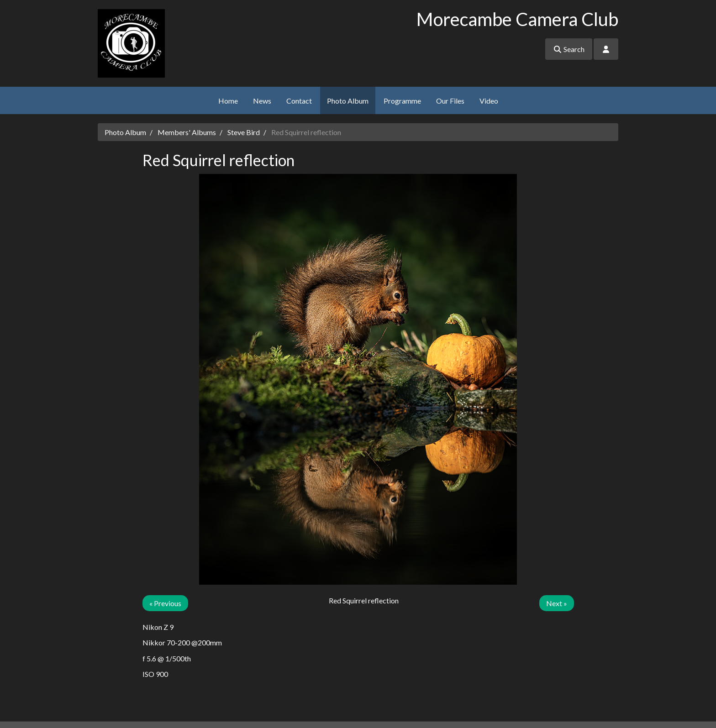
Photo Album (348, 101)
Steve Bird (244, 132)
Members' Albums (187, 132)
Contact (299, 101)
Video (489, 101)
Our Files (450, 101)
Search (569, 49)
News (262, 101)
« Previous (165, 603)
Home (228, 101)
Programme (402, 101)
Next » (557, 603)
